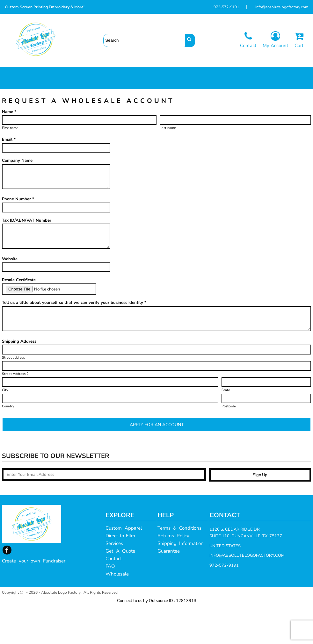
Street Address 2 (15, 412)
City (5, 428)
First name (10, 166)
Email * (9, 178)
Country (8, 444)
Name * (9, 150)
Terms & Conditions (179, 566)
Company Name (17, 199)
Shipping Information (181, 582)
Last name (168, 166)
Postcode (229, 444)
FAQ (110, 605)
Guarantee (169, 589)
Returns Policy (174, 574)
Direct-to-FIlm (120, 574)
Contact (114, 597)
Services (114, 582)
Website (10, 297)
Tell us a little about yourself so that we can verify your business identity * (74, 341)
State (226, 428)
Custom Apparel (124, 566)
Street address (13, 396)
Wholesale (117, 612)
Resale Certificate (19, 318)
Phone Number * (18, 237)
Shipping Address (19, 380)
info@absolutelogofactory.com (282, 7)
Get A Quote (120, 589)
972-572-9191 (226, 7)
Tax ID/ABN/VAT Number (27, 259)
